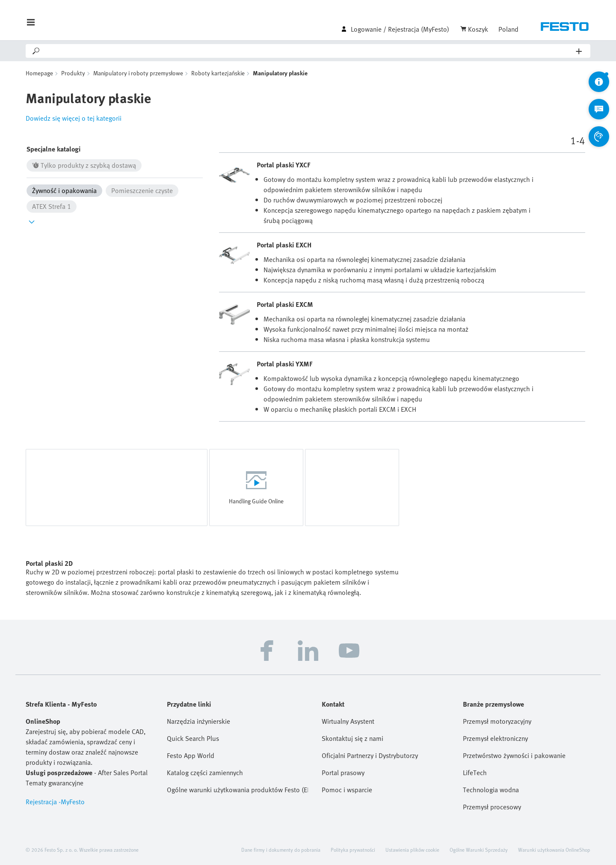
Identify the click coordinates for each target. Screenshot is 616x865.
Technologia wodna (491, 790)
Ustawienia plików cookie (412, 850)
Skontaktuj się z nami (352, 738)
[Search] (308, 51)
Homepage (39, 73)
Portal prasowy (343, 773)
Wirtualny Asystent (348, 721)
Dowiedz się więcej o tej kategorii (74, 118)
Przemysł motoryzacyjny (497, 721)
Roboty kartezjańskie (218, 73)
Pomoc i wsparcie (347, 790)
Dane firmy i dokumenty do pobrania (281, 850)
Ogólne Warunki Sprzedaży (479, 850)
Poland (508, 29)
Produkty (73, 73)
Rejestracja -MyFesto (55, 802)
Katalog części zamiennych (205, 773)
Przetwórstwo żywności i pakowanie (514, 755)
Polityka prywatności (353, 850)
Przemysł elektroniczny (495, 738)
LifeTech (475, 773)
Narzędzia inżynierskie (198, 721)
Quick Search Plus (193, 738)
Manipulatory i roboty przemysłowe (138, 73)
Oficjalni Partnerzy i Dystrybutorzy (370, 755)
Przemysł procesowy (492, 807)
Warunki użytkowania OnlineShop (554, 850)
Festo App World (191, 755)
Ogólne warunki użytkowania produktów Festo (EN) (237, 790)
